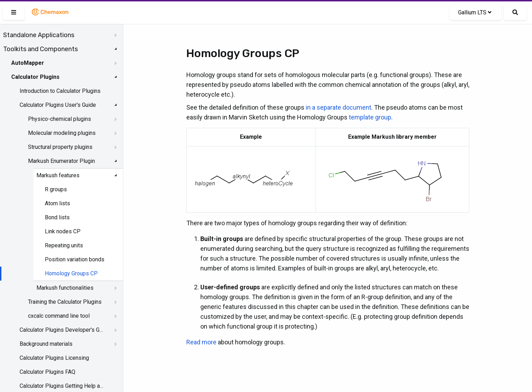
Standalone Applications (39, 35)
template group (370, 117)
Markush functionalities (65, 288)
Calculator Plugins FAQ (47, 372)
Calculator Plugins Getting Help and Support (62, 386)
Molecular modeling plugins (62, 133)
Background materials (46, 344)
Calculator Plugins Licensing (54, 358)
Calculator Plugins (35, 77)
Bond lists (57, 217)
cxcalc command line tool (59, 316)
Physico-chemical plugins (60, 119)
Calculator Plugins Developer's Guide (62, 330)
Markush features (58, 175)
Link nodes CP (63, 231)
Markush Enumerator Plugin (61, 161)
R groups (56, 189)
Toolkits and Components (40, 49)
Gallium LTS (475, 12)
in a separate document (338, 107)
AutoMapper (28, 63)
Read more (201, 342)
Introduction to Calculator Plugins (60, 91)
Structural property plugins (60, 147)
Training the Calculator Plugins (65, 302)
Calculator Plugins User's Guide (58, 105)
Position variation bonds (75, 259)
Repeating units (64, 245)
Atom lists (57, 203)
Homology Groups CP (71, 273)
